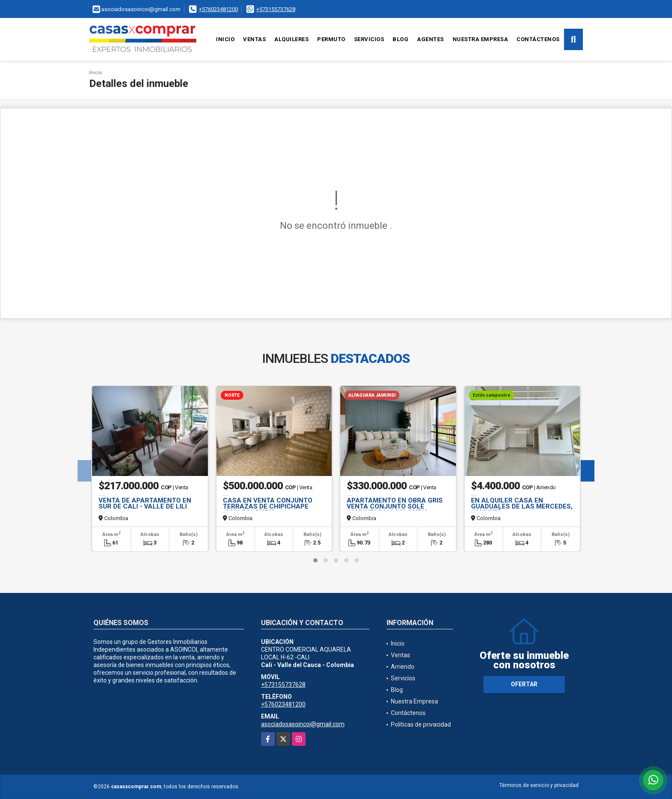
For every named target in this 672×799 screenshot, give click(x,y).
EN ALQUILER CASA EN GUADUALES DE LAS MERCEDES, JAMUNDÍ (522, 506)
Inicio (225, 39)
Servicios (369, 39)
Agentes (430, 39)
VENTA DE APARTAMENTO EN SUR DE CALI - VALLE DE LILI (145, 503)
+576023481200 (218, 9)
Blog (400, 39)
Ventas (254, 39)
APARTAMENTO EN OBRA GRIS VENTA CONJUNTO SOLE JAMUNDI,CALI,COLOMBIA (395, 506)
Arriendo (403, 667)
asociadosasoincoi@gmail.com (303, 724)
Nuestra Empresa (480, 39)
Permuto (331, 39)
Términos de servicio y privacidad (539, 785)
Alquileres (291, 39)
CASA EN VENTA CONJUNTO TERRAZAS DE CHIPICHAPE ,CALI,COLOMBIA (268, 506)
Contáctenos (538, 39)
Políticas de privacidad (421, 724)
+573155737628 (276, 9)
